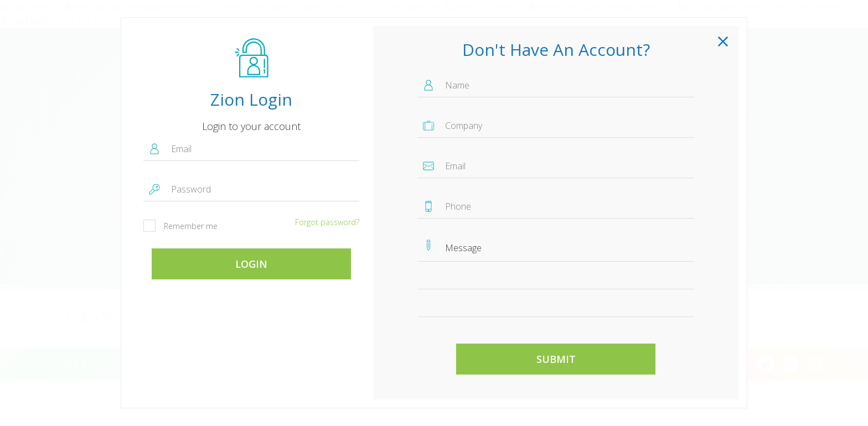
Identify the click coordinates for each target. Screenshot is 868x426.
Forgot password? (327, 222)
